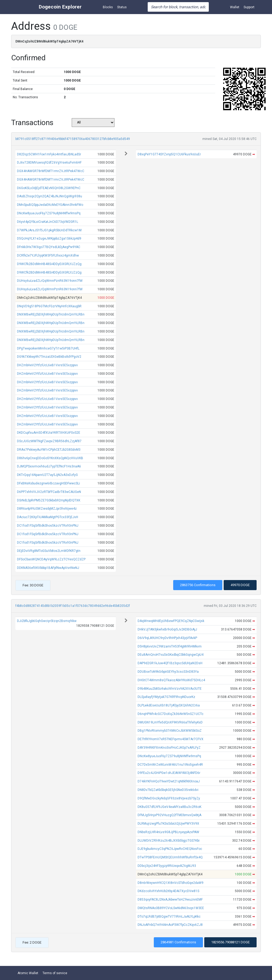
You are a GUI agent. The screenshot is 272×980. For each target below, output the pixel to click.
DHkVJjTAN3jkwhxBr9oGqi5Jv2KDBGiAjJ (167, 629)
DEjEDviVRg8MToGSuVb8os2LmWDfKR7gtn (49, 551)
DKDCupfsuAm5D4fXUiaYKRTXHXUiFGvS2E (49, 433)
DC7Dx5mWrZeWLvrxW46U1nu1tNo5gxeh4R (170, 765)
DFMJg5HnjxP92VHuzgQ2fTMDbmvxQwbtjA (169, 815)
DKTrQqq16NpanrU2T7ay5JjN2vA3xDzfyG (47, 475)
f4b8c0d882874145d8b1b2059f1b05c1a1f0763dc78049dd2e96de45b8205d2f (73, 606)
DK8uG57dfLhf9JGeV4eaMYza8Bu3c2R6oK (169, 807)
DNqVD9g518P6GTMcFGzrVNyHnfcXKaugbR (49, 306)
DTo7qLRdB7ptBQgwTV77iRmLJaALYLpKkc (169, 917)
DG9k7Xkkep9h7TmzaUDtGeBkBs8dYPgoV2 (49, 357)
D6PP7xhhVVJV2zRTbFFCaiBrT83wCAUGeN (49, 492)
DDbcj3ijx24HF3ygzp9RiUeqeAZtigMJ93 (167, 866)
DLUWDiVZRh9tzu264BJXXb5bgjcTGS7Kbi (169, 841)
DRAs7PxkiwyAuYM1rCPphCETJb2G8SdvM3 (49, 450)
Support (249, 7)
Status (122, 7)
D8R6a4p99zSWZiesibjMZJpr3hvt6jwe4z (47, 509)
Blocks (108, 7)
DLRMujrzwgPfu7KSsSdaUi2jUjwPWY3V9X (168, 824)
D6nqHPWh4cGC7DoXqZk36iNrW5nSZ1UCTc (171, 714)
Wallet (235, 7)
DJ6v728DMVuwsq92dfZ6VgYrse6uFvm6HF (49, 163)
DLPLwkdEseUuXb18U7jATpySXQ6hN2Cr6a (169, 705)
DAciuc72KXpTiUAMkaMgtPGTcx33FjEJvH (48, 517)
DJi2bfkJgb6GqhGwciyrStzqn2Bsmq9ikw (47, 621)
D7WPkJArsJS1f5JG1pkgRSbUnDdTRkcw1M (49, 230)
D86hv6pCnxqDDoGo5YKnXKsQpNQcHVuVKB (50, 458)
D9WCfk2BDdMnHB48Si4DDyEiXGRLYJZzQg (49, 264)
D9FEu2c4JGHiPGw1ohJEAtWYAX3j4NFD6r (169, 773)
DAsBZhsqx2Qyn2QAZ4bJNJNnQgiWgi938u (50, 196)
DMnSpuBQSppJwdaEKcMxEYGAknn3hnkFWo (50, 205)
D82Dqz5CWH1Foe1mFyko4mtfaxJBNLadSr (49, 154)
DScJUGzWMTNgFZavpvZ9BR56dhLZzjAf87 (49, 441)
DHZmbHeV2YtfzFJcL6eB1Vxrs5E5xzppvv (47, 365)
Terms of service (55, 973)
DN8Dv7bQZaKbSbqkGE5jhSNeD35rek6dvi (168, 790)
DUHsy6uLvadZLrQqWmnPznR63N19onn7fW (50, 281)
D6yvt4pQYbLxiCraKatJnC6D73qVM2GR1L (48, 222)
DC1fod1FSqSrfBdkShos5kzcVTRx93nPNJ (48, 526)
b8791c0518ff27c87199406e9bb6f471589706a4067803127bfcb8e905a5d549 (73, 139)
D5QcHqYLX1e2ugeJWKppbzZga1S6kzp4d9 (49, 238)
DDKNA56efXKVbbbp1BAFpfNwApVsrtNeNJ (48, 568)
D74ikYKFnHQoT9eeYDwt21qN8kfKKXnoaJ (169, 781)
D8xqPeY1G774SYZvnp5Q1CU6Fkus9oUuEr (169, 154)
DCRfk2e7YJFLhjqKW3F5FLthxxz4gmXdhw (48, 255)
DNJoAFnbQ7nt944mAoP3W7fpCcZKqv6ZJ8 (170, 925)
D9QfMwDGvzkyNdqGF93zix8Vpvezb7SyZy (169, 798)
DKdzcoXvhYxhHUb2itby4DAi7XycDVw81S (168, 891)
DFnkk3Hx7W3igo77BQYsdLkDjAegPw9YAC (49, 247)
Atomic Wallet (28, 973)
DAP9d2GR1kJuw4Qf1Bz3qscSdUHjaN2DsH (170, 663)
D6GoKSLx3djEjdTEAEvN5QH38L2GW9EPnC (49, 188)
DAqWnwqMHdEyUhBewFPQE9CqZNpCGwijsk (171, 621)
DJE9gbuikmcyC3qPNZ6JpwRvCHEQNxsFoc (170, 849)
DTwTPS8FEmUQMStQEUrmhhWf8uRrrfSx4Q (170, 857)
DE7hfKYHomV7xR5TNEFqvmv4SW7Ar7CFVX (171, 739)
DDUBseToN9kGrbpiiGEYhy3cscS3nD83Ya (168, 672)
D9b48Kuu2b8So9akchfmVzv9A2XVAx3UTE (170, 689)
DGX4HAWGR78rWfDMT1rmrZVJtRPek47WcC (51, 171)
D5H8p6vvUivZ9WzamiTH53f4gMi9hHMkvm (170, 646)
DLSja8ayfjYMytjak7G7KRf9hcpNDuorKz (166, 697)
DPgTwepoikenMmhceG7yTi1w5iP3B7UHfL (48, 348)
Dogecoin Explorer (60, 7)
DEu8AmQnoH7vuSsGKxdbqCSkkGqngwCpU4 (171, 655)
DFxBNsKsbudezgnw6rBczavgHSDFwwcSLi (48, 483)
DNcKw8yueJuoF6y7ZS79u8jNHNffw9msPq (49, 213)
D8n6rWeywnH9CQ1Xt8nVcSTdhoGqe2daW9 (171, 883)
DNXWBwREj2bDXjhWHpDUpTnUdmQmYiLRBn (51, 314)
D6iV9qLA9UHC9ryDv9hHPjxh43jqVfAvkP (167, 638)
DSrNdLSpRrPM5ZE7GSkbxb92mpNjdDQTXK (49, 500)
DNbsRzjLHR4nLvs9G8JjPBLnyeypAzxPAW (168, 832)
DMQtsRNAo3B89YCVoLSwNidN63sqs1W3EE (171, 908)
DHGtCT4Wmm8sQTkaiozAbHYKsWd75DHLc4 (171, 680)
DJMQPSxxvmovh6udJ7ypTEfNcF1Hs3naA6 (49, 466)
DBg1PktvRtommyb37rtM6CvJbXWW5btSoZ (170, 731)
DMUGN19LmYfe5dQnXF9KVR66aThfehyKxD (170, 722)
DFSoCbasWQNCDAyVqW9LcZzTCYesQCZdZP (51, 559)
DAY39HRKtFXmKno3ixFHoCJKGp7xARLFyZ (169, 748)
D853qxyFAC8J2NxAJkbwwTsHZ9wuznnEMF (170, 900)
